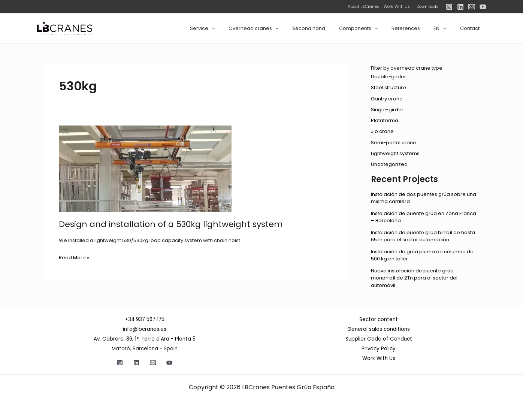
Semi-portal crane (394, 143)
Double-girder (389, 77)
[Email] (472, 7)
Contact (472, 28)
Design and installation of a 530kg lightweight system (171, 224)
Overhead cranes (275, 28)
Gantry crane (387, 99)
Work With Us (395, 7)
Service (228, 28)
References (415, 28)
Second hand (326, 28)
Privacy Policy (379, 349)
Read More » (74, 258)
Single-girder (387, 110)
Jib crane (382, 131)
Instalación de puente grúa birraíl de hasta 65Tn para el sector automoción (423, 236)
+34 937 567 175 (145, 319)
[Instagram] (449, 7)
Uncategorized (389, 164)
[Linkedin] (460, 7)
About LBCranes (363, 7)
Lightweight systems (395, 153)
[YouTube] (483, 7)
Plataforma (385, 120)
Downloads (427, 7)
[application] (237, 28)
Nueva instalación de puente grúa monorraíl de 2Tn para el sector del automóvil (414, 278)
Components (372, 28)
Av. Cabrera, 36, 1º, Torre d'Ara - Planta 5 (145, 339)
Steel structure (389, 87)
